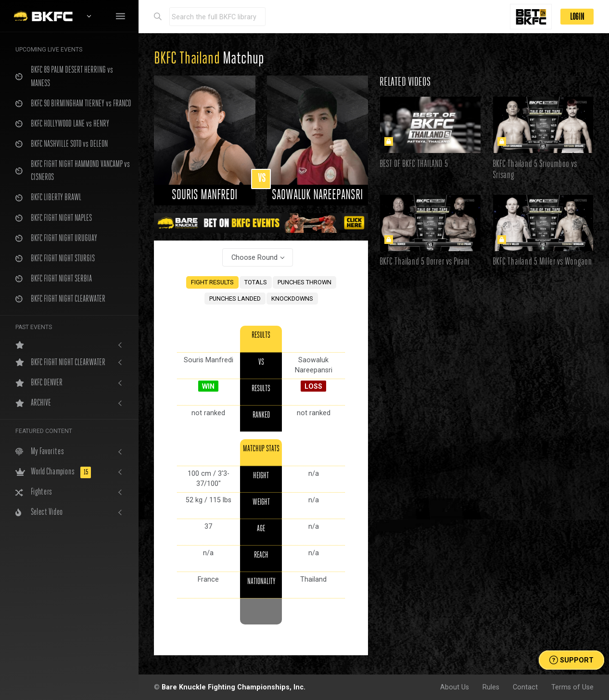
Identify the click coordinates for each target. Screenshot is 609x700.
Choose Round (254, 257)
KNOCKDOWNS (292, 299)
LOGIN (577, 17)
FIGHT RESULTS (212, 282)
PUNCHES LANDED (235, 299)
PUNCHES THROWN (304, 282)
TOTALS (256, 282)
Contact (525, 687)
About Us (455, 687)
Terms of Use (572, 687)
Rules (491, 687)
